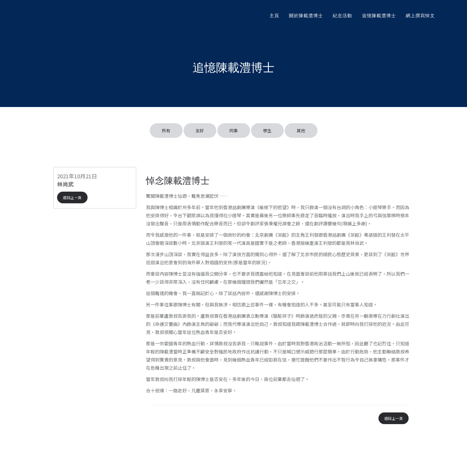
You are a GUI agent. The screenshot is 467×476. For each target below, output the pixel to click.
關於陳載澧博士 (306, 16)
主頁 (274, 16)
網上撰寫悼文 (420, 16)
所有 (166, 131)
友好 (200, 131)
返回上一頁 (72, 197)
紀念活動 (342, 16)
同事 (234, 131)
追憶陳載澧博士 (379, 16)
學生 (267, 131)
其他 (301, 131)
